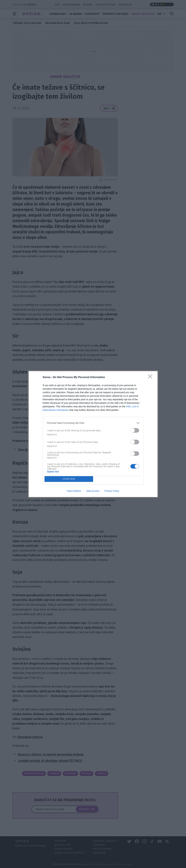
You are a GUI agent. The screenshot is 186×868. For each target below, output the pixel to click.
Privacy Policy (112, 491)
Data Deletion (74, 491)
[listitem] (93, 423)
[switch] (135, 430)
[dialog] (93, 434)
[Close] (151, 377)
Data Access (93, 491)
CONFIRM (69, 479)
